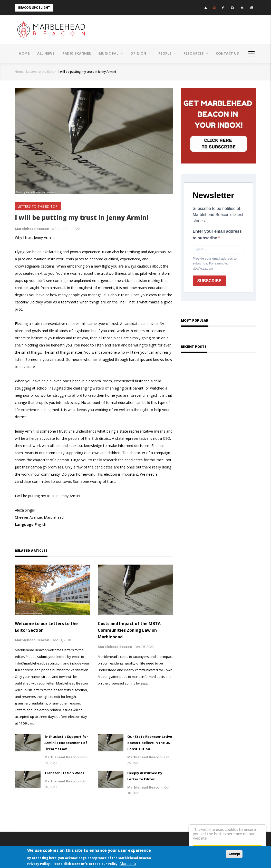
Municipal (111, 53)
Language (24, 524)
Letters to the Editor (41, 72)
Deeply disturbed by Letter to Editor (145, 776)
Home (24, 53)
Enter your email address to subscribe (217, 235)
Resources (196, 53)
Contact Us (227, 53)
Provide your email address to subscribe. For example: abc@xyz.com (215, 264)
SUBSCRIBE (209, 281)
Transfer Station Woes (64, 773)
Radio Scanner (77, 53)
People (167, 53)
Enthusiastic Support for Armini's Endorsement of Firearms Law (66, 743)
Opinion (141, 53)
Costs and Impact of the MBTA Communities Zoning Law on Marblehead (129, 630)
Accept (234, 854)
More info (128, 864)
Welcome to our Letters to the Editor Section (46, 627)
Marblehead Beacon (32, 229)
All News (46, 53)
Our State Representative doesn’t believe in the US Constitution (150, 743)
